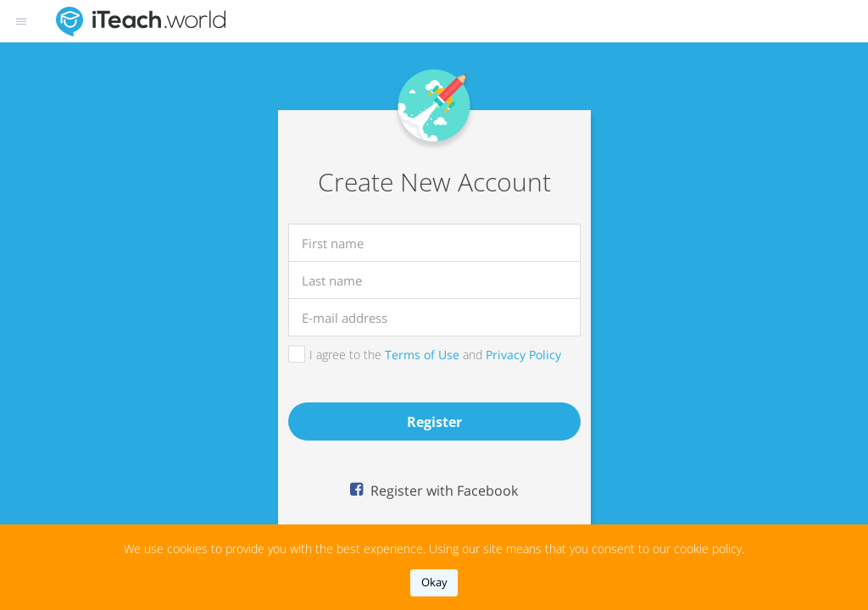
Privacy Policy (523, 355)
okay (434, 582)
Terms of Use (422, 355)
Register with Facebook (442, 491)
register (434, 422)
